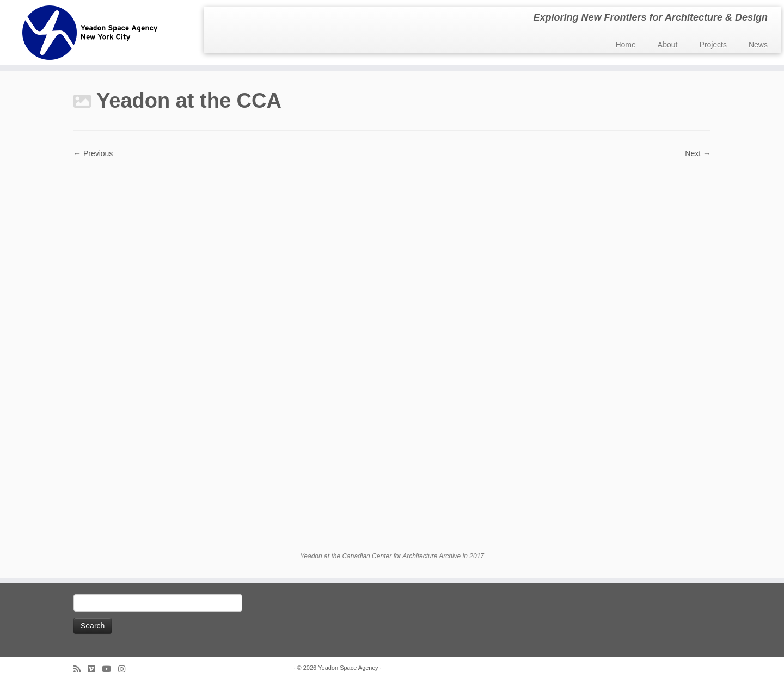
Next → (698, 153)
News (758, 45)
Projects (713, 45)
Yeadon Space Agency (348, 668)
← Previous (93, 153)
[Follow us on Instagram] (125, 669)
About (668, 45)
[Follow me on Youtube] (110, 669)
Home (625, 45)
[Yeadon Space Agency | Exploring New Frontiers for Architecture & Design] (90, 33)
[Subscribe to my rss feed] (81, 669)
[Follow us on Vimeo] (95, 669)
